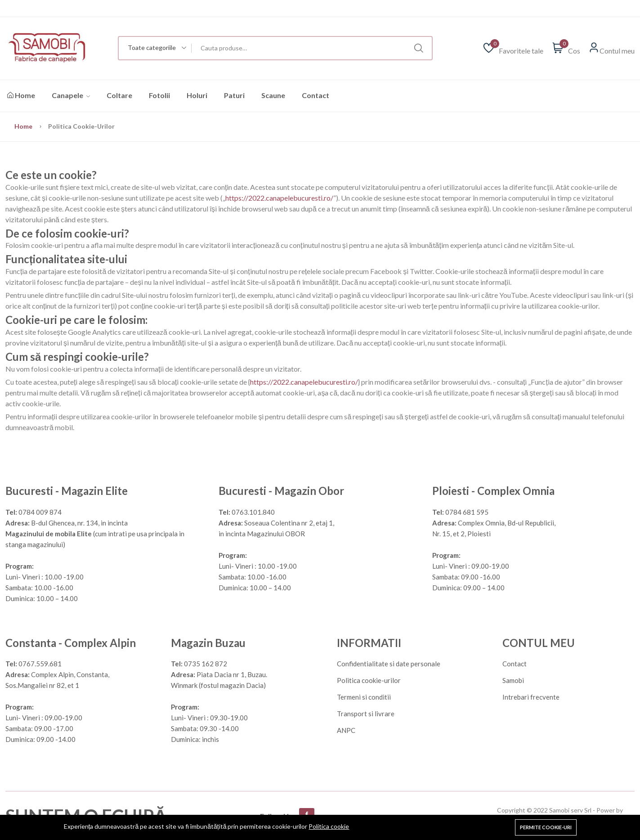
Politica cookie (329, 826)
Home (21, 95)
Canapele (71, 95)
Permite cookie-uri (546, 827)
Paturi (234, 95)
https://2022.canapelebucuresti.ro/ (279, 198)
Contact (316, 95)
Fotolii (159, 95)
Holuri (197, 95)
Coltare (119, 95)
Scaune (273, 95)
